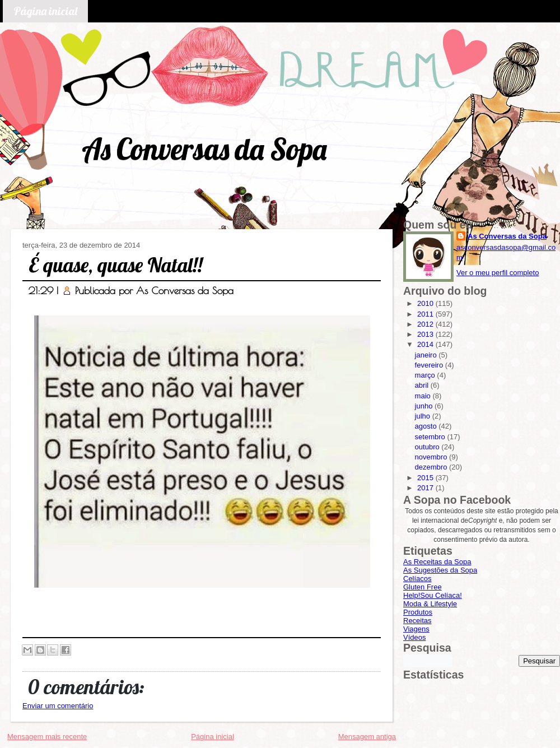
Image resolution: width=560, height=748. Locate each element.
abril (423, 385)
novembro (432, 457)
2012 (426, 324)
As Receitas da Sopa (437, 562)
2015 (426, 478)
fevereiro (430, 365)
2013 (426, 334)
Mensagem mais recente (47, 737)
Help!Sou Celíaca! (433, 595)
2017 (426, 488)
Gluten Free (423, 587)
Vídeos (414, 637)
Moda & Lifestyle (430, 604)
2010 (426, 303)
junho (425, 406)
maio (424, 396)
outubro (428, 447)
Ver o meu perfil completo (498, 273)
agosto (427, 426)
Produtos (418, 612)
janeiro (427, 355)
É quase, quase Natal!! (115, 265)
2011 (426, 314)
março (426, 375)
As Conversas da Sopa (204, 149)
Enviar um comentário (58, 706)
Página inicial (45, 11)
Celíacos (417, 579)
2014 (426, 344)
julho (424, 416)
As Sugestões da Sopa (440, 570)
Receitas (417, 621)
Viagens (416, 629)
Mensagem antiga (367, 737)
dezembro (432, 467)
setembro (431, 437)
